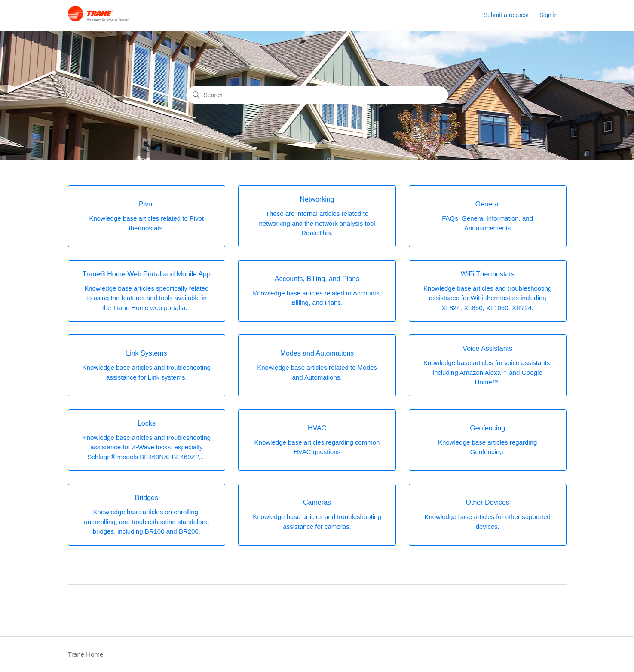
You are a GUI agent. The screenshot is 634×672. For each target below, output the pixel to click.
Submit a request (506, 15)
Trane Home (86, 654)
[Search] (317, 95)
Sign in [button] (549, 15)
